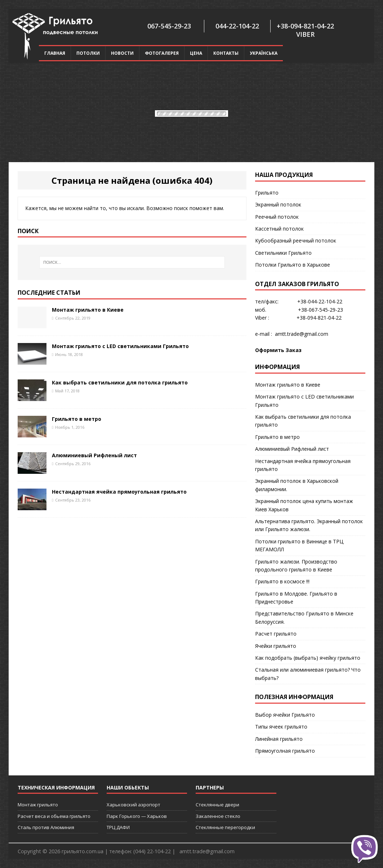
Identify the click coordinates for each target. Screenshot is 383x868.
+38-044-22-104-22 (320, 301)
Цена (196, 53)
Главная (55, 53)
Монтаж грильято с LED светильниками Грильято (120, 346)
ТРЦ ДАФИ (118, 827)
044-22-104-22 (237, 26)
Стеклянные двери (217, 805)
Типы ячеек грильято (281, 727)
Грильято (267, 193)
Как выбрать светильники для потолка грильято (120, 382)
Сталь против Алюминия (46, 827)
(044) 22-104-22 (152, 851)
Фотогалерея (162, 53)
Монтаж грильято (38, 805)
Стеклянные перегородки (225, 827)
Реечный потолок (277, 217)
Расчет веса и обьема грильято (54, 816)
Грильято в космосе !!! (282, 581)
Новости (122, 53)
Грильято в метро (77, 419)
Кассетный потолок (279, 229)
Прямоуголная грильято (285, 751)
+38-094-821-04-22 (319, 318)
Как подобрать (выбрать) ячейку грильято (308, 658)
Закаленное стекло (218, 816)
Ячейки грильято (276, 646)
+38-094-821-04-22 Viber (305, 30)
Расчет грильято (276, 634)
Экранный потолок (278, 204)
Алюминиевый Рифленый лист (94, 455)
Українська (264, 53)
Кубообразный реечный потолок (296, 241)
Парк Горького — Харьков (137, 816)
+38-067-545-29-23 (320, 310)
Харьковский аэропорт (133, 805)
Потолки (88, 53)
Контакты (226, 53)
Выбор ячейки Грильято (285, 715)
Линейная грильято (279, 739)
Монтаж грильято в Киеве (88, 310)
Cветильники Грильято (283, 253)
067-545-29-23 (169, 26)
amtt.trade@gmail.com (302, 334)
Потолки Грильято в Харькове (293, 265)
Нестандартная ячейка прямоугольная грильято (119, 492)
